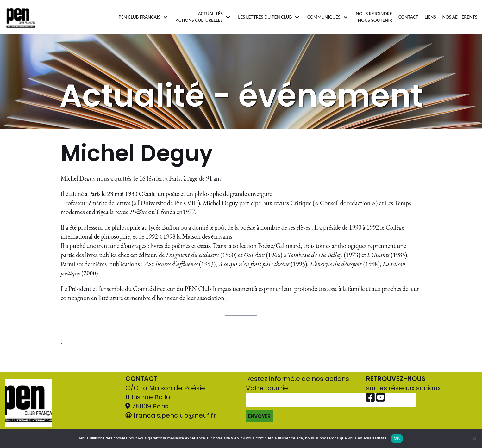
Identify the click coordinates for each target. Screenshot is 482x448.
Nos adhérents (460, 17)
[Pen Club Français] (21, 17)
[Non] (474, 439)
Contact (408, 17)
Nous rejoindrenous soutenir (374, 17)
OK (397, 438)
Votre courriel (331, 403)
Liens (430, 17)
